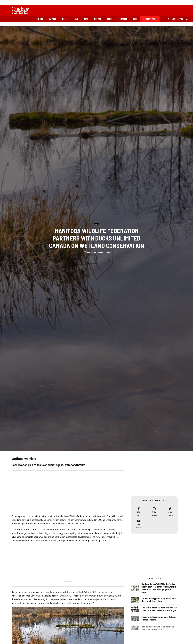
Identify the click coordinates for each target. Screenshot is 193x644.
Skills (65, 19)
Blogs (110, 19)
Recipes (98, 19)
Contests (123, 19)
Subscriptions (150, 19)
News (86, 19)
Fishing (40, 19)
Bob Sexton (92, 252)
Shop (135, 19)
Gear (76, 19)
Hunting (52, 19)
